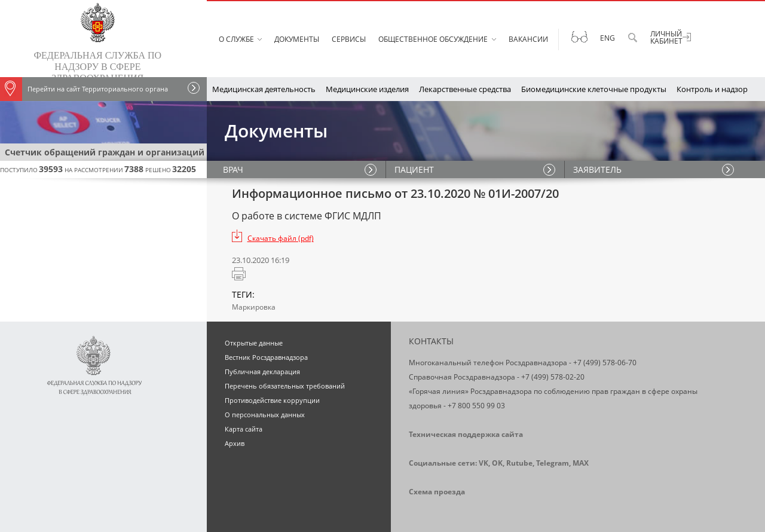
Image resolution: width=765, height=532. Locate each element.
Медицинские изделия (367, 89)
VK (484, 463)
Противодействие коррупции (272, 400)
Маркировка (254, 307)
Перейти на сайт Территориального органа (84, 89)
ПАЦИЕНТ (415, 169)
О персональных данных (265, 415)
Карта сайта (244, 429)
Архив (235, 443)
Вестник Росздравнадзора (266, 357)
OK (497, 463)
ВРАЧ (235, 169)
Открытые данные (254, 343)
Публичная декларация (262, 372)
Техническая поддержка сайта (466, 434)
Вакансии (528, 39)
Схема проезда (437, 492)
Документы (297, 39)
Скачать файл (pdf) (281, 238)
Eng (608, 38)
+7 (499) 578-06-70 (605, 363)
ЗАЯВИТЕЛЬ (598, 169)
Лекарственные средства (465, 89)
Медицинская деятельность (264, 89)
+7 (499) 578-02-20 (553, 377)
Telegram (553, 463)
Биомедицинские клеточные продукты (594, 89)
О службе (236, 39)
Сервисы (349, 39)
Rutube (519, 463)
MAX (581, 463)
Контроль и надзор (712, 89)
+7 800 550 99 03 (476, 406)
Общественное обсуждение (433, 39)
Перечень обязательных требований (285, 386)
